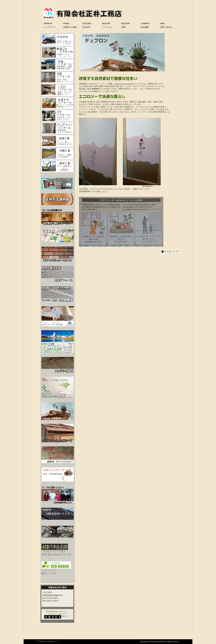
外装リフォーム (57, 65)
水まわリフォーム (57, 103)
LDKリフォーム (57, 90)
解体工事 (57, 166)
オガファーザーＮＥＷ (124, 84)
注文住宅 (57, 40)
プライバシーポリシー (47, 641)
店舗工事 (57, 141)
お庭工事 (57, 154)
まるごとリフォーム (57, 52)
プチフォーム (57, 116)
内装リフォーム (57, 78)
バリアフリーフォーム (57, 128)
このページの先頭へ (171, 252)
